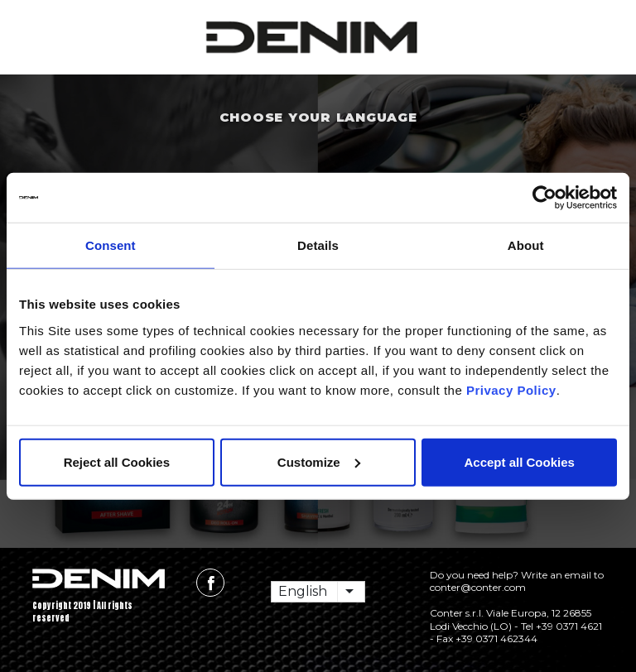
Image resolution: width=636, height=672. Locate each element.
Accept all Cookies (519, 461)
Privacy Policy (511, 389)
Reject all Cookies (117, 461)
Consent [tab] (111, 245)
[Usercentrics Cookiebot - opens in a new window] (544, 198)
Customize (319, 461)
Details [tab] (318, 245)
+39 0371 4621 (569, 626)
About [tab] (526, 245)
